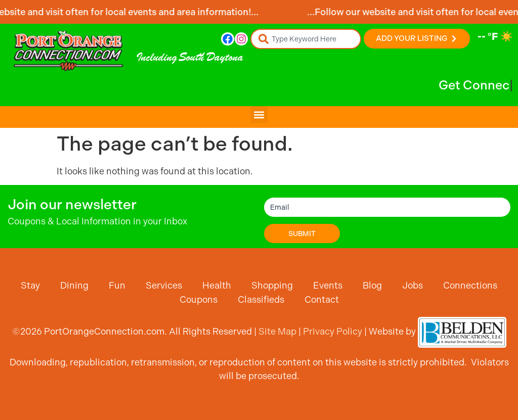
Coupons (199, 299)
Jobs (413, 285)
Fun (117, 285)
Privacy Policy (333, 331)
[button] (259, 114)
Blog (372, 285)
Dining (74, 285)
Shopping (272, 285)
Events (328, 285)
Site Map (277, 331)
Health (217, 285)
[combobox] (306, 39)
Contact (322, 299)
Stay (30, 285)
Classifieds (261, 299)
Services (164, 285)
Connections (470, 285)
